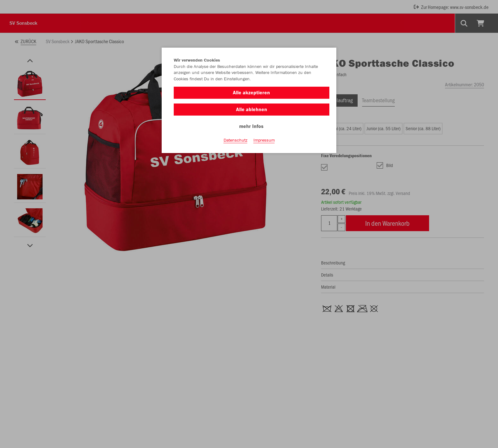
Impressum (264, 140)
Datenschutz (236, 140)
